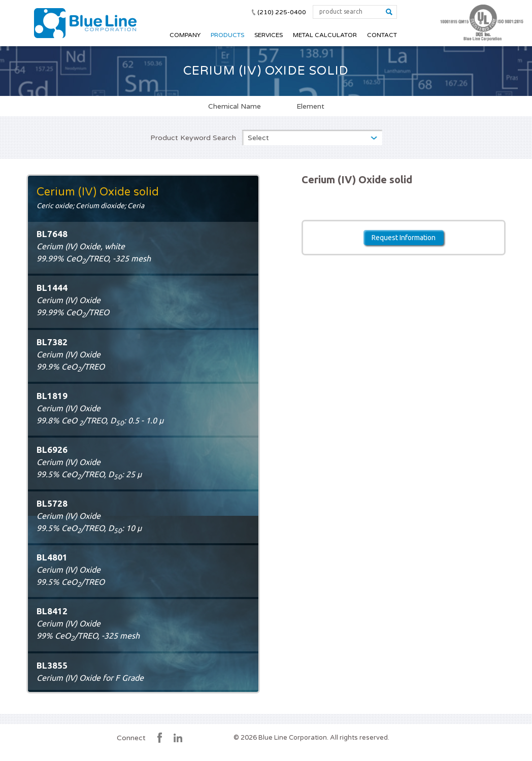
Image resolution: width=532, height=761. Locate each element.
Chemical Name (235, 106)
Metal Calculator (325, 35)
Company (185, 35)
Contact (382, 35)
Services (269, 35)
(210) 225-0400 (282, 12)
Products (227, 35)
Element (310, 106)
